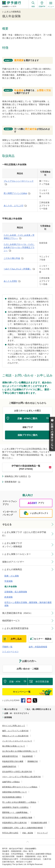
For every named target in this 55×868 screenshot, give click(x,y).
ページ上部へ (27, 842)
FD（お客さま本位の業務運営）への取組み (19, 802)
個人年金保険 (11, 586)
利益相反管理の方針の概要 (13, 761)
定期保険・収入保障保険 (16, 592)
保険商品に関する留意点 (16, 476)
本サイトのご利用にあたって (14, 726)
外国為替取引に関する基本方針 (15, 823)
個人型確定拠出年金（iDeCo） (17, 613)
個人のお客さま (11, 709)
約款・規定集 (28, 833)
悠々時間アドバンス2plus (15, 193)
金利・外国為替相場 (38, 647)
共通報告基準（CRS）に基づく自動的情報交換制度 (23, 828)
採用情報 (8, 717)
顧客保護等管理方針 (10, 756)
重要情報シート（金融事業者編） (15, 812)
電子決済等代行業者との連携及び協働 (17, 818)
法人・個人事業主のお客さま (39, 709)
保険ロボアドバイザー (13, 562)
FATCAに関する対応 (10, 833)
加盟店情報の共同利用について (15, 792)
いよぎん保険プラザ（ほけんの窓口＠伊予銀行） (24, 534)
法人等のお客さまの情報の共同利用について (20, 751)
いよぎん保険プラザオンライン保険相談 (12, 545)
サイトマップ (42, 833)
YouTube (29, 700)
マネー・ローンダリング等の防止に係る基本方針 (22, 777)
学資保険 (9, 581)
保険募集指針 (11, 482)
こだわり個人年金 (12, 258)
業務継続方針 (33, 761)
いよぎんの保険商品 (12, 569)
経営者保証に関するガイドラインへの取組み (20, 787)
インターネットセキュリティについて (17, 741)
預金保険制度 (27, 756)
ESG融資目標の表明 (39, 823)
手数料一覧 (7, 647)
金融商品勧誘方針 (9, 766)
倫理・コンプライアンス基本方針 (15, 731)
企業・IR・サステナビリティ (17, 713)
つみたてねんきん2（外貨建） (18, 269)
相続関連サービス (11, 621)
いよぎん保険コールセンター (16, 554)
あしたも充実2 (10, 281)
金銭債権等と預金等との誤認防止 (15, 807)
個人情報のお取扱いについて (14, 746)
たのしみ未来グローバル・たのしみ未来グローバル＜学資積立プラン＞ (19, 247)
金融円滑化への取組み (11, 782)
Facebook (23, 700)
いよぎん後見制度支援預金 (15, 628)
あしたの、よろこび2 (13, 206)
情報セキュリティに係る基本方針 (15, 736)
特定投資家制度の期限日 (12, 797)
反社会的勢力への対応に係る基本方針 (17, 772)
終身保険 (9, 597)
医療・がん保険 (12, 576)
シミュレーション (10, 651)
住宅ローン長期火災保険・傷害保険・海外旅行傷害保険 (28, 604)
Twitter (35, 700)
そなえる (7, 524)
